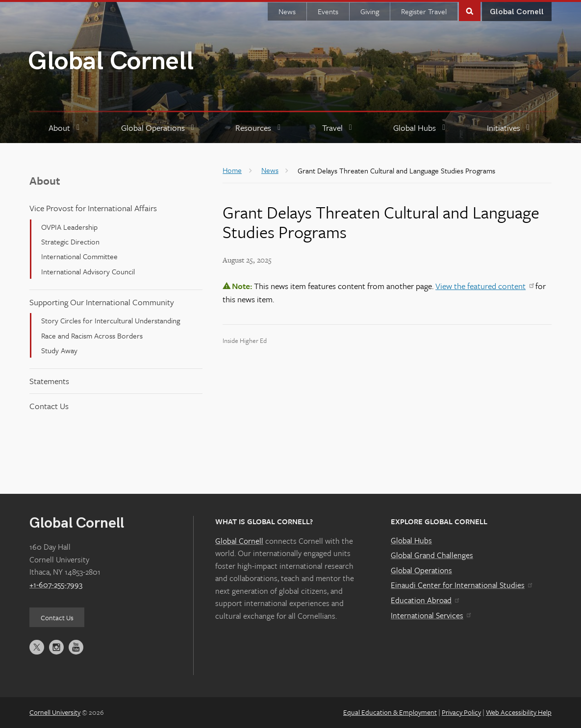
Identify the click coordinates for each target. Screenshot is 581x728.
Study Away (59, 350)
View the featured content (484, 286)
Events (328, 11)
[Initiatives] (510, 128)
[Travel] (339, 128)
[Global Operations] (159, 128)
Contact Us (49, 406)
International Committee (79, 256)
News (287, 11)
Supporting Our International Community (102, 302)
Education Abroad (425, 600)
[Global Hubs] (421, 128)
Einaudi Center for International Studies (461, 585)
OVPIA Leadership (69, 227)
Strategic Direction (70, 242)
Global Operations (421, 570)
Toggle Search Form (470, 11)
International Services (431, 615)
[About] (65, 128)
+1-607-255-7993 (56, 584)
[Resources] (259, 128)
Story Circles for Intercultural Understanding (111, 320)
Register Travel (424, 11)
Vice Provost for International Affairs (93, 208)
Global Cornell (111, 61)
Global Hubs (411, 540)
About (45, 181)
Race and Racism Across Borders (92, 336)
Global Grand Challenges (432, 555)
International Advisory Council (88, 271)
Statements (49, 381)
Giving (370, 11)
